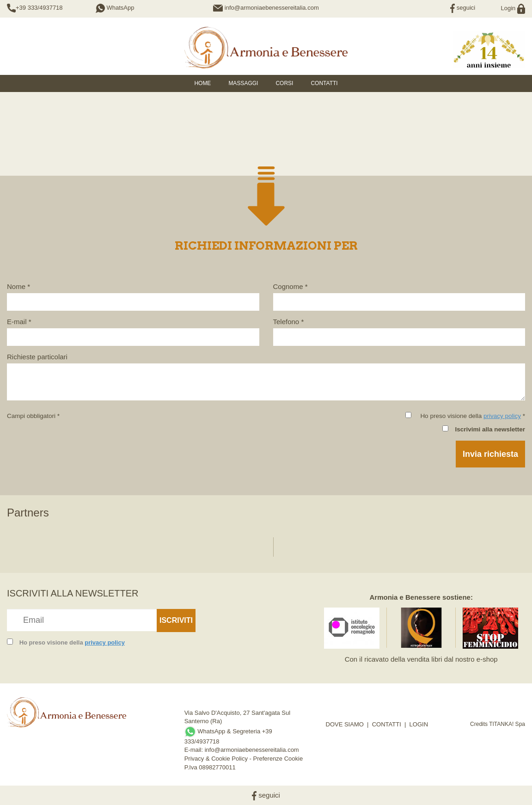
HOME (202, 83)
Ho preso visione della (72, 642)
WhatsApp (115, 8)
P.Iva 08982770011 (210, 767)
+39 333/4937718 (39, 8)
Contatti (324, 83)
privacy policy (502, 416)
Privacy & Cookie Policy (216, 759)
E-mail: (195, 750)
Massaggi (243, 83)
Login (513, 8)
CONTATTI (387, 724)
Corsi (284, 83)
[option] (47, 542)
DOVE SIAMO (345, 724)
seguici (463, 8)
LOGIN (419, 724)
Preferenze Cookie (278, 759)
